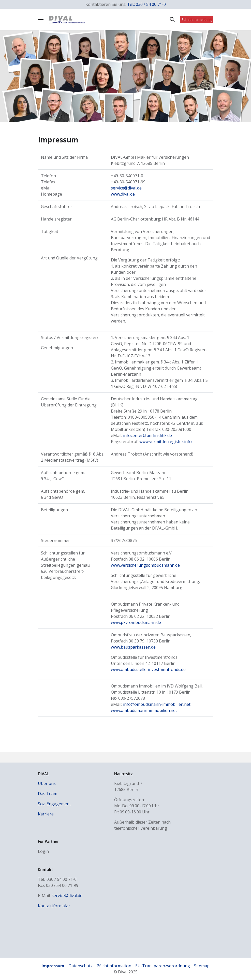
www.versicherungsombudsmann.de (145, 565)
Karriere (46, 814)
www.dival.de (123, 194)
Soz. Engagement (54, 804)
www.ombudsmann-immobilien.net (144, 710)
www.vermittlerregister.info (166, 442)
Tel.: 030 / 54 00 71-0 (146, 4)
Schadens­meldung (197, 19)
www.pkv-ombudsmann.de (136, 622)
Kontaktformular (54, 906)
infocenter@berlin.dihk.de (147, 435)
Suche (172, 20)
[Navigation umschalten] (41, 20)
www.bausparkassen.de (133, 647)
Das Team (48, 794)
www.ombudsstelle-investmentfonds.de (148, 669)
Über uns (47, 783)
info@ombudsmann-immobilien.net (157, 704)
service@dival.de (126, 188)
